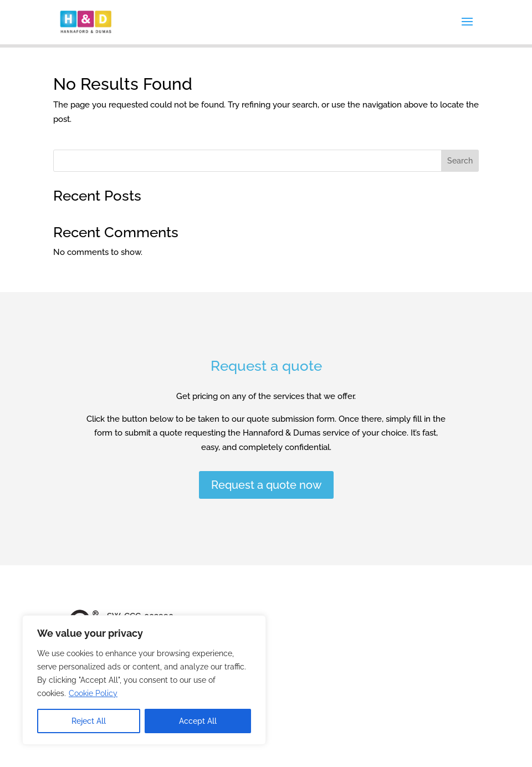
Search (460, 161)
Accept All (198, 721)
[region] (144, 680)
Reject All (89, 721)
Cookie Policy (93, 693)
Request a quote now (266, 485)
